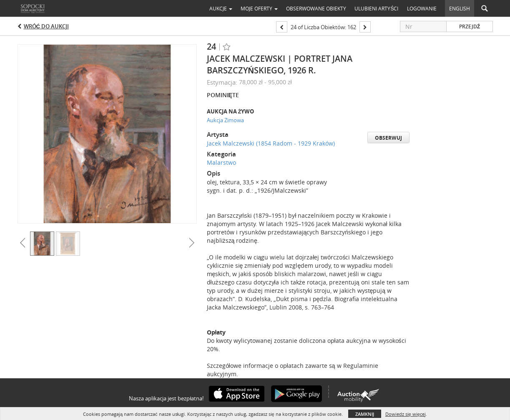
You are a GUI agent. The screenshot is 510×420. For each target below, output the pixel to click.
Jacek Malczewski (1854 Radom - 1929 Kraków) (271, 143)
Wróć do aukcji (46, 26)
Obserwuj (388, 138)
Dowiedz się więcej (406, 414)
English (460, 8)
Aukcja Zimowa (225, 120)
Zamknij (365, 414)
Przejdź (470, 26)
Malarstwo (221, 162)
